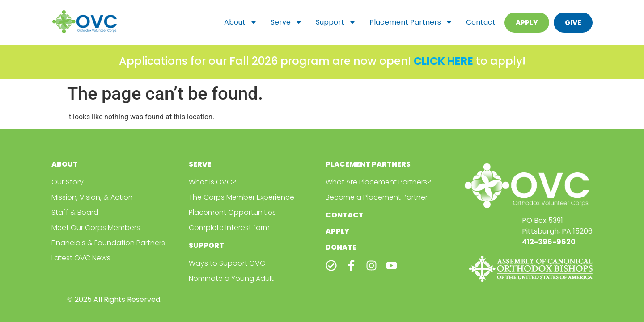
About (241, 22)
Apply (337, 231)
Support (336, 22)
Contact (481, 22)
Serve (286, 22)
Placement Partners (411, 22)
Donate (341, 247)
